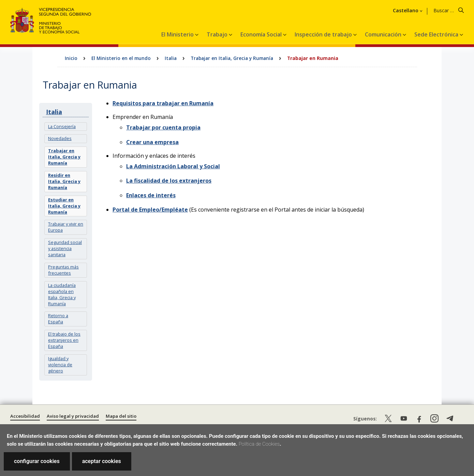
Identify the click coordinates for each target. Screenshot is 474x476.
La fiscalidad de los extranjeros (169, 181)
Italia (171, 58)
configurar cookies (37, 461)
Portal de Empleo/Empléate (150, 210)
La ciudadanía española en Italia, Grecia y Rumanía (62, 294)
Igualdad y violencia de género (60, 365)
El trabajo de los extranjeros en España (64, 340)
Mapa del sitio (121, 416)
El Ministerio (178, 34)
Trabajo (218, 34)
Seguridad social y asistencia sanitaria (65, 248)
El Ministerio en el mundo (121, 58)
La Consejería (62, 126)
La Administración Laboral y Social (173, 166)
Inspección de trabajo (324, 34)
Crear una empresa (152, 142)
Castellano (406, 11)
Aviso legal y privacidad (73, 416)
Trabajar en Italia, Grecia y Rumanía (232, 58)
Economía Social (262, 34)
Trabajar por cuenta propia (163, 127)
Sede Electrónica (437, 34)
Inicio (71, 58)
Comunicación (384, 34)
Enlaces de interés (151, 195)
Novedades (60, 138)
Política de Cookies (259, 444)
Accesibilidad (25, 416)
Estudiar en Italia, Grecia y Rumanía (64, 206)
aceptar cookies (102, 461)
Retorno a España (58, 319)
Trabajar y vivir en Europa (66, 227)
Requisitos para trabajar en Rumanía (163, 103)
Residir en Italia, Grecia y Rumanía (64, 181)
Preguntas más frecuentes (63, 270)
